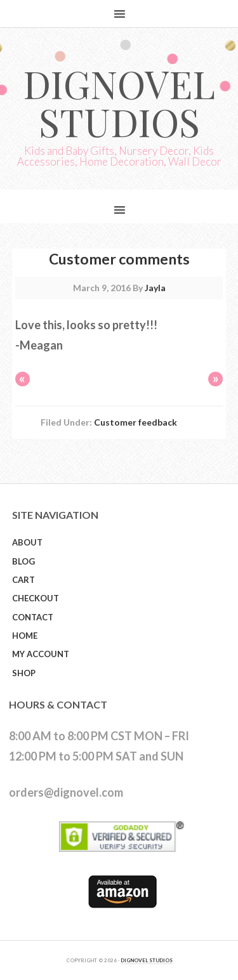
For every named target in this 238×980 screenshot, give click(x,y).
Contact (33, 617)
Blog (23, 561)
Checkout (36, 598)
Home (25, 636)
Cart (23, 580)
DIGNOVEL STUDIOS (147, 960)
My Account (41, 654)
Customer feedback (136, 422)
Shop (24, 673)
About (27, 542)
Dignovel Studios (119, 102)
